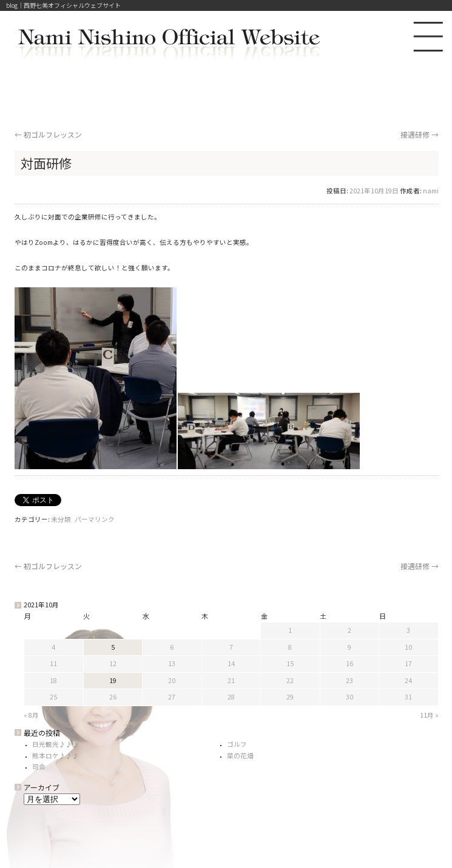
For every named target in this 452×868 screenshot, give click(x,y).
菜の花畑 (240, 756)
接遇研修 (420, 134)
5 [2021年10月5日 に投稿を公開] (113, 647)
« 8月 (31, 715)
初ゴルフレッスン (48, 134)
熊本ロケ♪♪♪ (56, 756)
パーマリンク (95, 519)
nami (431, 191)
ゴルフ (237, 744)
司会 (39, 766)
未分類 (61, 519)
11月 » (429, 715)
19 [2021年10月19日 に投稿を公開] (113, 680)
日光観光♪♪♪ (56, 744)
